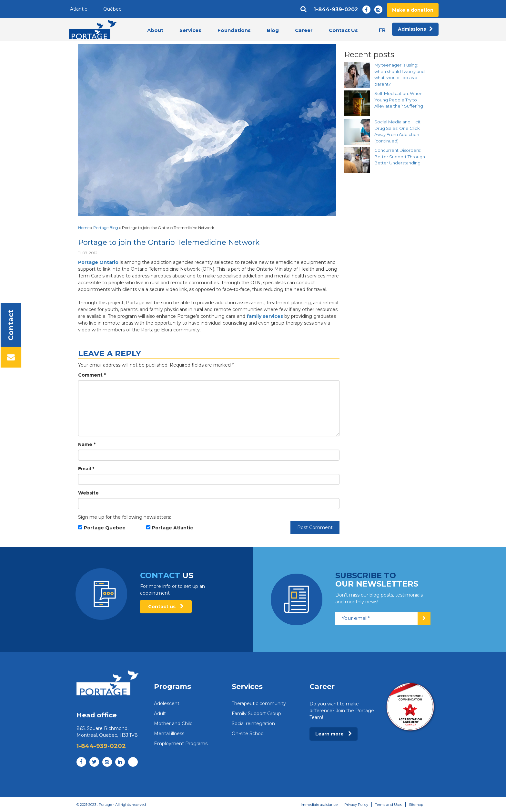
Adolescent (167, 703)
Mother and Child (173, 724)
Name (87, 444)
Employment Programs (181, 744)
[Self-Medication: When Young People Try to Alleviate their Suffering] (357, 103)
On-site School (248, 734)
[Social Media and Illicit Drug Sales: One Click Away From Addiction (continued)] (357, 132)
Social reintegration (253, 724)
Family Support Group (256, 713)
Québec (112, 9)
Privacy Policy (356, 805)
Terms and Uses (389, 805)
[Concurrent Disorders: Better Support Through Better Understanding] (357, 160)
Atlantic (79, 9)
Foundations (234, 30)
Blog (273, 30)
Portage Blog (106, 228)
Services (190, 30)
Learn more (334, 734)
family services (265, 316)
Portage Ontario (98, 262)
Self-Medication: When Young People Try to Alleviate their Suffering (399, 100)
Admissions (415, 29)
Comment (92, 375)
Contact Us (343, 30)
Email (86, 469)
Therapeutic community (259, 703)
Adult (160, 713)
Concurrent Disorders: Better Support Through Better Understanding (400, 156)
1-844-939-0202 (336, 10)
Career (304, 30)
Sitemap (416, 805)
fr (382, 30)
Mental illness (169, 734)
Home (84, 228)
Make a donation (413, 10)
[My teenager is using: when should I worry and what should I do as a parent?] (357, 75)
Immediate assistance (319, 805)
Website (88, 493)
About (155, 30)
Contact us (166, 607)
